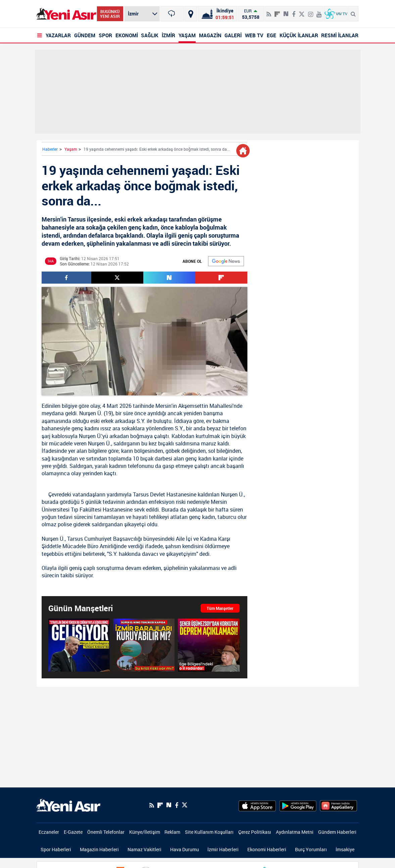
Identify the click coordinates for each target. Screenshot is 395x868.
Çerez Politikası (255, 832)
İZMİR (168, 35)
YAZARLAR (58, 35)
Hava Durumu (185, 849)
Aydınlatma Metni (295, 832)
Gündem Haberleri (337, 832)
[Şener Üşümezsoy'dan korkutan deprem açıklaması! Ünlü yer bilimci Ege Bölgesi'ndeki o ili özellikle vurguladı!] (209, 645)
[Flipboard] (277, 12)
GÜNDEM (85, 35)
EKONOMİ (127, 35)
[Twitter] (302, 11)
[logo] (68, 805)
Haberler (50, 149)
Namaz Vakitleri (144, 849)
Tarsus (141, 494)
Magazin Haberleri (99, 849)
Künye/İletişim (145, 832)
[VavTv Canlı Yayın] (336, 14)
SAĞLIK (150, 35)
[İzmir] (172, 14)
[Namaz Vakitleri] (217, 14)
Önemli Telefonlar (106, 832)
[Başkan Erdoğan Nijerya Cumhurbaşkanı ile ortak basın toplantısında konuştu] (79, 645)
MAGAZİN (210, 35)
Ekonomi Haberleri (267, 849)
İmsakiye (345, 849)
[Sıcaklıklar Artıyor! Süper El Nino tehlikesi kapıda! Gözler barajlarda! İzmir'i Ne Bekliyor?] (144, 645)
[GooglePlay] (298, 805)
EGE (271, 35)
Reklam (172, 832)
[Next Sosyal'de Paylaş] (286, 11)
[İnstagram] (311, 11)
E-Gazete (73, 832)
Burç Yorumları (311, 849)
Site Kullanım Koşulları (209, 832)
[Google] (226, 261)
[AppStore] (257, 805)
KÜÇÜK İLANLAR (299, 35)
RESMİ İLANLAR (340, 35)
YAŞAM (187, 35)
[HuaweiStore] (338, 805)
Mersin (163, 406)
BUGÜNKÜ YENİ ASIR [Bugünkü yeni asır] (110, 14)
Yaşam (71, 149)
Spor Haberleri (56, 849)
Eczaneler (49, 832)
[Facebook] (294, 11)
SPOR (105, 35)
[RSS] (269, 11)
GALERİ (233, 35)
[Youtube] (319, 11)
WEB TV (254, 35)
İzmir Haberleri (223, 849)
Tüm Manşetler (220, 608)
